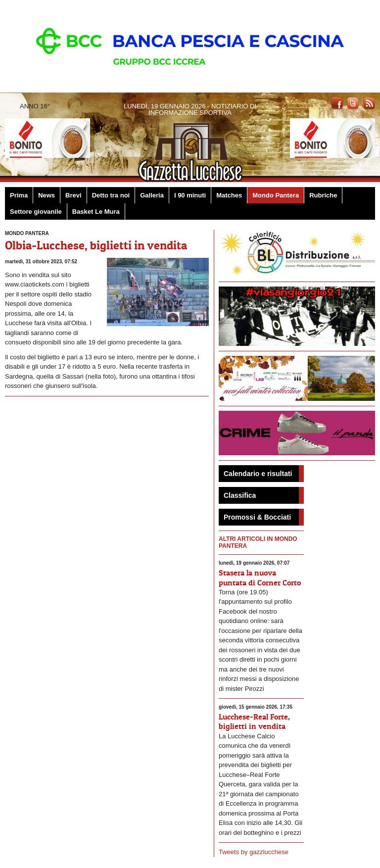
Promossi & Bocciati (257, 517)
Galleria (152, 195)
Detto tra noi (111, 195)
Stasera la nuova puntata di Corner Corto (260, 577)
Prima (19, 195)
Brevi (73, 195)
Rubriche (323, 195)
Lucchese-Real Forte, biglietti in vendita (254, 721)
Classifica (240, 495)
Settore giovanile (36, 212)
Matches (229, 195)
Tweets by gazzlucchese (254, 852)
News (47, 195)
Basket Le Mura (96, 212)
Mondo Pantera (276, 195)
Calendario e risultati (258, 474)
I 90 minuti (190, 195)
